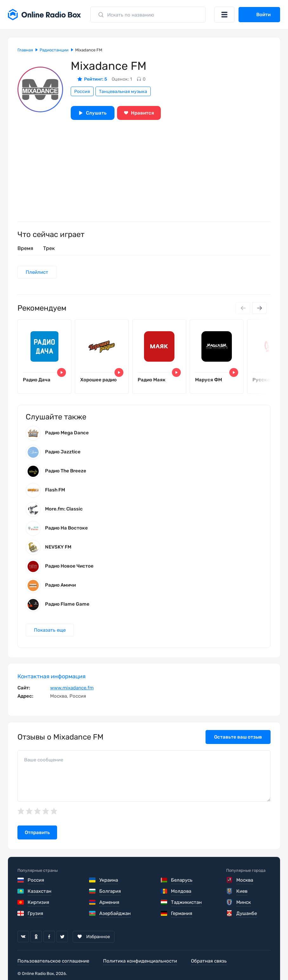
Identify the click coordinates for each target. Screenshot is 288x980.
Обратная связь (209, 961)
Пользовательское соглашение (53, 961)
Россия (82, 92)
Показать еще (50, 630)
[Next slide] (259, 308)
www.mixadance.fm (72, 688)
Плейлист (37, 272)
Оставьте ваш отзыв (238, 737)
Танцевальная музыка (123, 92)
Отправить (37, 832)
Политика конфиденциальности (140, 961)
